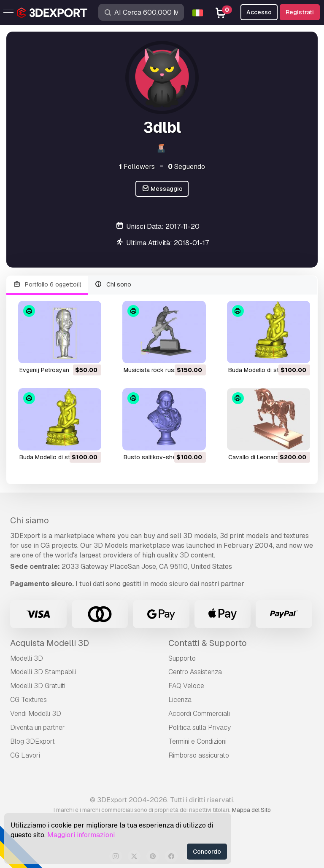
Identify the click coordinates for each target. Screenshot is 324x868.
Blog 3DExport (32, 741)
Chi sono (113, 285)
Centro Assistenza (195, 672)
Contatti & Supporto (208, 643)
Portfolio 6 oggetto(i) (47, 285)
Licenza (180, 700)
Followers (137, 167)
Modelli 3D (27, 658)
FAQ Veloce (186, 686)
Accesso (259, 12)
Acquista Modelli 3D (50, 643)
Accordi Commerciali (199, 714)
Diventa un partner (38, 727)
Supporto (182, 658)
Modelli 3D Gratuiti (38, 686)
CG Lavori (25, 755)
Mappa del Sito (251, 810)
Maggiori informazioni (81, 835)
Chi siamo (30, 520)
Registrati (300, 12)
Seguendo (186, 167)
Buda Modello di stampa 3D (266, 370)
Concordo (207, 852)
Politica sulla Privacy (200, 727)
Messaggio (162, 189)
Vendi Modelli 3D (36, 714)
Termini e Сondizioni (197, 741)
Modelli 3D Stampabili (43, 672)
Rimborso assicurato (199, 755)
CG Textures (28, 700)
